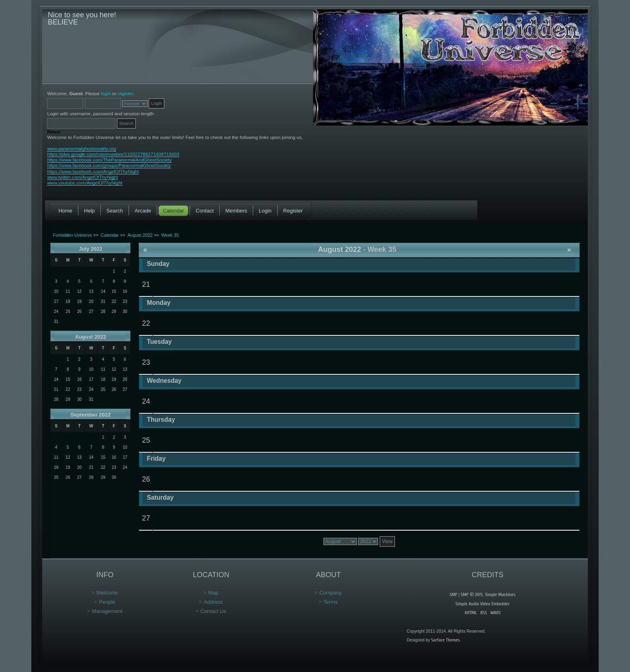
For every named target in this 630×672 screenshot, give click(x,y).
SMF (453, 594)
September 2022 (91, 415)
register (125, 93)
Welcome (107, 593)
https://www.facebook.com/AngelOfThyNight (93, 171)
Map (213, 593)
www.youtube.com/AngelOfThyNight (85, 183)
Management (107, 611)
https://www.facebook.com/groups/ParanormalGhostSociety (109, 165)
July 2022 (91, 249)
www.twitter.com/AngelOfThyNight (82, 177)
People (107, 602)
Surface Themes (445, 640)
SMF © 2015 (472, 594)
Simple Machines (500, 594)
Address (213, 602)
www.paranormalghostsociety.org (81, 148)
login (106, 93)
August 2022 (91, 337)
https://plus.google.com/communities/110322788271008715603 (113, 154)
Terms (330, 602)
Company (331, 593)
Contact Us (213, 611)
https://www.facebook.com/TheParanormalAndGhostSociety (109, 160)
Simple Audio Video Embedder (482, 604)
